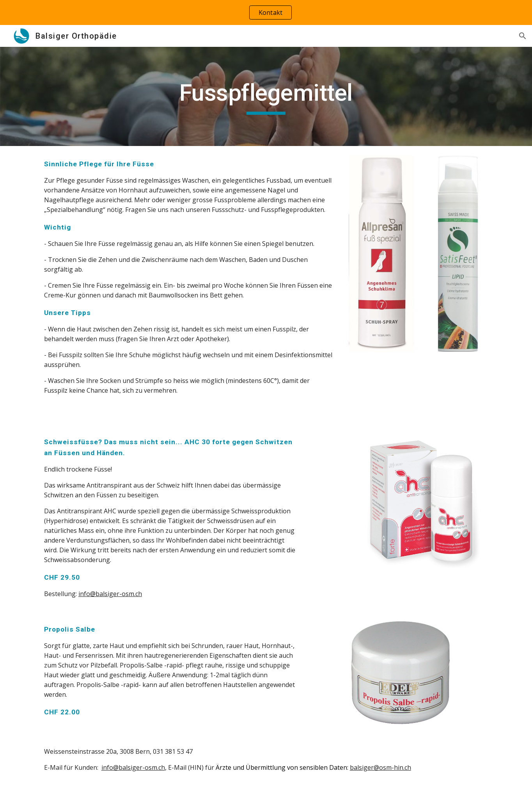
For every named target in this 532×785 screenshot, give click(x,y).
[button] (523, 36)
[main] (266, 96)
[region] (266, 12)
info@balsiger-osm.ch (110, 594)
